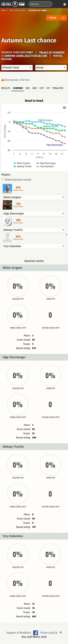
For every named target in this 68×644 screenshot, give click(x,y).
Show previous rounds (16, 180)
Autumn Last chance (29, 40)
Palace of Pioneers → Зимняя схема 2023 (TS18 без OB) (33, 54)
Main (3, 11)
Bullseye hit (18, 299)
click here (24, 80)
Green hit (51, 299)
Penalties (58, 88)
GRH (35, 88)
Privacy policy (49, 632)
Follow (53, 18)
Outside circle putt (51, 328)
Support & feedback (19, 632)
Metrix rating (18, 190)
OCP (42, 88)
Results (6, 88)
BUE (28, 88)
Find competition (17, 11)
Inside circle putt (18, 328)
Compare (18, 88)
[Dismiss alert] (66, 235)
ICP (48, 88)
